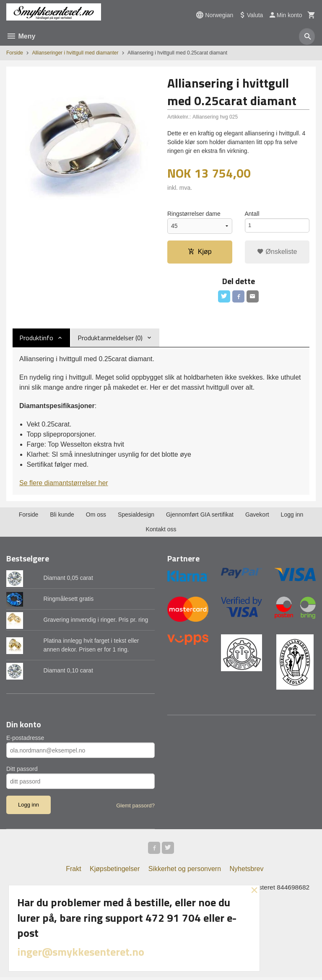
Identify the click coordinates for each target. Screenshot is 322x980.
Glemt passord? (135, 807)
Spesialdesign (136, 516)
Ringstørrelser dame (194, 214)
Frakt (73, 871)
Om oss (96, 516)
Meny (21, 36)
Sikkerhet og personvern (185, 871)
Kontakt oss (161, 530)
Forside (15, 53)
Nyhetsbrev (247, 871)
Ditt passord (22, 771)
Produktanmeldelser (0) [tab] (110, 339)
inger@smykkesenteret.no (81, 952)
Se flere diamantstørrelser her (64, 484)
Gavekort (257, 516)
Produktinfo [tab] (36, 339)
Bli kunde (62, 516)
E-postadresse (25, 740)
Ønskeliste (277, 252)
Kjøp (200, 252)
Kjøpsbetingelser (115, 871)
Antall (252, 214)
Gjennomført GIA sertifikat (200, 516)
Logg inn (292, 516)
